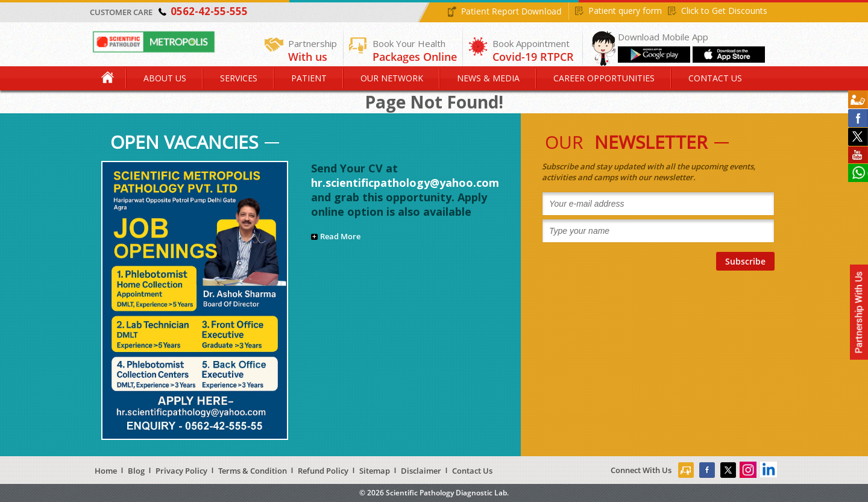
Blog (136, 471)
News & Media (488, 78)
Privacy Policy (181, 471)
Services (239, 78)
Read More (340, 236)
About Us (165, 78)
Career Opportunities (604, 78)
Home (108, 78)
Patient (309, 78)
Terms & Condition (253, 471)
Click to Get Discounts (724, 11)
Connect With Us (641, 470)
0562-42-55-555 (209, 11)
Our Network (392, 78)
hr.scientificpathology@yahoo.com (405, 183)
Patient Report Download (511, 11)
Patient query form (625, 11)
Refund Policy (323, 471)
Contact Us (715, 78)
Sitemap (375, 471)
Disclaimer (421, 471)
